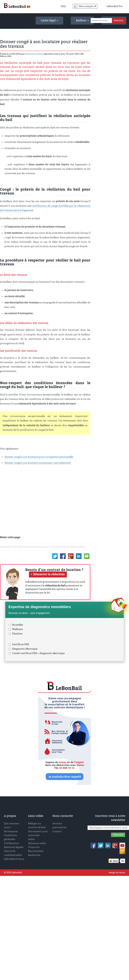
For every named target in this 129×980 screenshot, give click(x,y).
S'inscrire (34, 847)
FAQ (63, 6)
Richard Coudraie (34, 54)
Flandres (16, 634)
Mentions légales (14, 847)
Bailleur (82, 20)
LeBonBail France (14, 859)
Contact (57, 831)
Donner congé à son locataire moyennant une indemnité (38, 463)
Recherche (34, 855)
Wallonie (16, 629)
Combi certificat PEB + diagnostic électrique (37, 653)
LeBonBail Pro (115, 6)
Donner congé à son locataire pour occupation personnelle (39, 457)
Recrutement (36, 851)
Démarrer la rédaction (49, 574)
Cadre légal (49, 20)
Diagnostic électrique (23, 649)
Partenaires (11, 831)
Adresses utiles (37, 843)
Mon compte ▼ (88, 6)
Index (31, 839)
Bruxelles (16, 625)
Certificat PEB (19, 644)
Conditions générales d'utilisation (11, 839)
